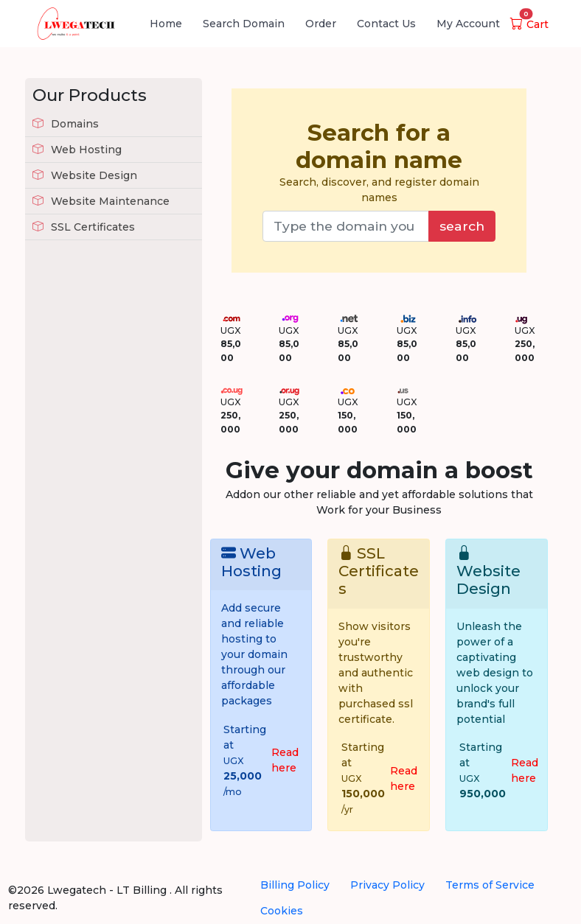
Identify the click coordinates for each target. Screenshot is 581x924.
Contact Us (386, 24)
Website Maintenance (101, 201)
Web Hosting (77, 150)
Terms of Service (490, 885)
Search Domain (244, 24)
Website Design (85, 175)
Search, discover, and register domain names (379, 162)
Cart (529, 24)
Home (166, 24)
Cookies (282, 911)
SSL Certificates (84, 227)
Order (321, 24)
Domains (66, 124)
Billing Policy (295, 885)
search (462, 226)
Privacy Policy (387, 885)
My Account (468, 24)
